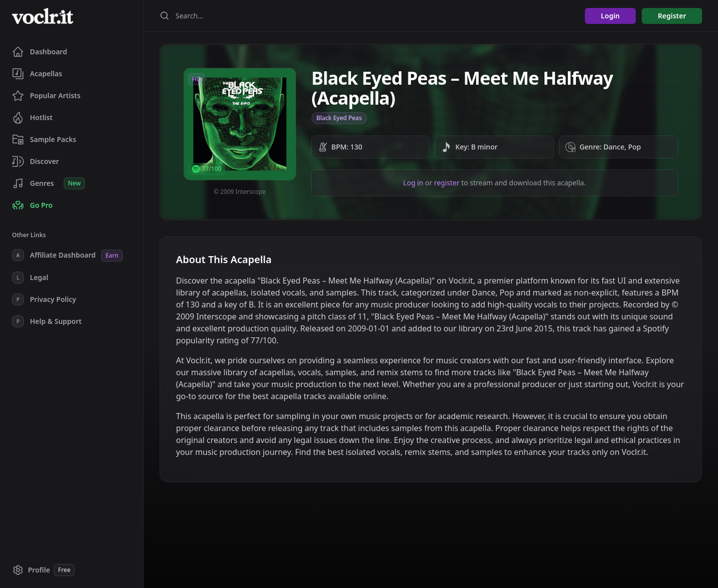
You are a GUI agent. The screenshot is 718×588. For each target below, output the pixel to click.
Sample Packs (44, 140)
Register (672, 16)
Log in (413, 183)
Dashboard (39, 52)
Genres (48, 183)
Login (610, 16)
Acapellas (37, 74)
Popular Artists (46, 96)
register (447, 183)
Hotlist (32, 118)
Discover (35, 161)
